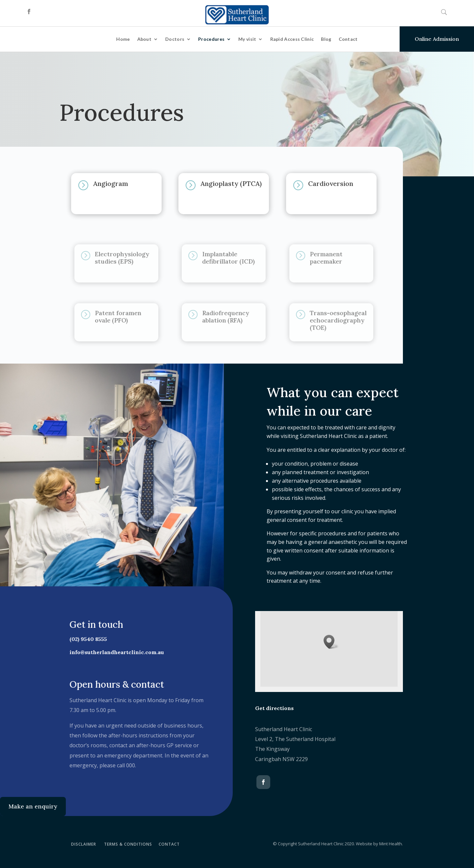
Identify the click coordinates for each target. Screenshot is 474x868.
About (145, 39)
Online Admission (437, 39)
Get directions (274, 708)
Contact (348, 39)
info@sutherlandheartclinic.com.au (114, 652)
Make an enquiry (33, 806)
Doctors (175, 39)
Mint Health (391, 844)
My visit (247, 39)
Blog (326, 39)
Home (123, 39)
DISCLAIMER (84, 844)
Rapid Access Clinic (292, 39)
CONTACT (169, 844)
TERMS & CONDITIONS (128, 844)
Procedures (211, 39)
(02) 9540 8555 (86, 639)
